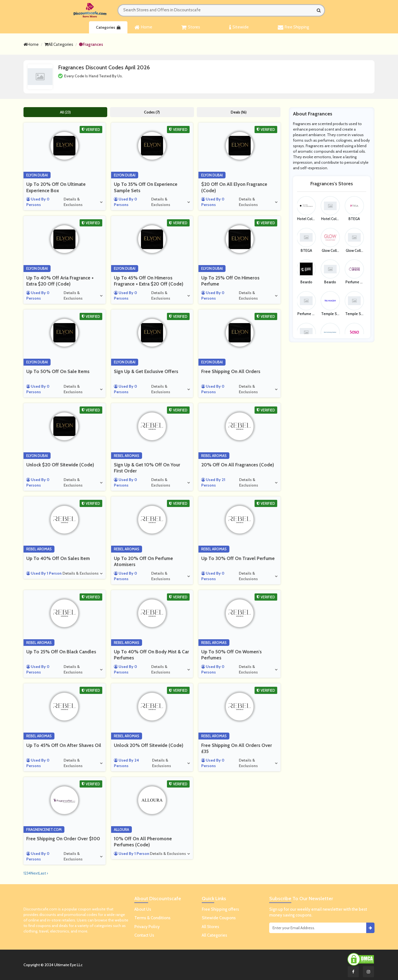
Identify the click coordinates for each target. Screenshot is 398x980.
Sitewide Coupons (219, 918)
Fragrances (91, 44)
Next (35, 873)
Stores (191, 27)
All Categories (59, 44)
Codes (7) (152, 112)
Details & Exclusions (73, 202)
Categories (108, 27)
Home (143, 27)
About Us (143, 909)
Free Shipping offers (220, 909)
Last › (43, 873)
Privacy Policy (147, 927)
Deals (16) (239, 112)
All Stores (210, 927)
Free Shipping (293, 27)
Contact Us (144, 935)
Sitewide (239, 27)
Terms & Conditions (152, 918)
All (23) (65, 112)
